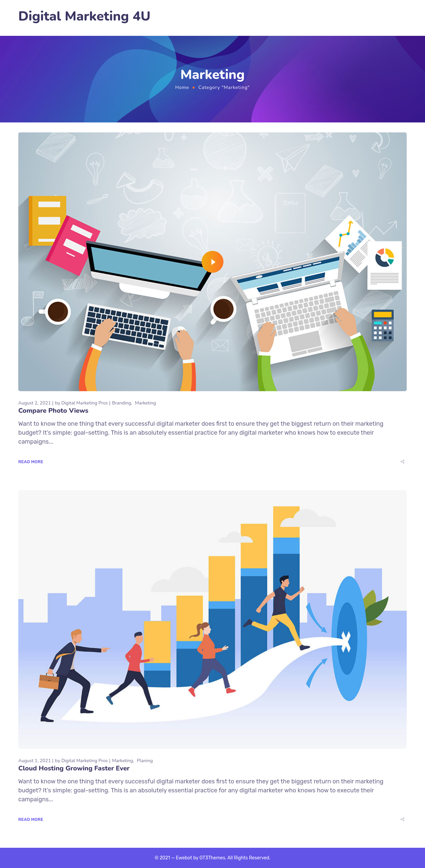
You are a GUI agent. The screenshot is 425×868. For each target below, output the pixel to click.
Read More (31, 462)
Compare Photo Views (53, 411)
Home (182, 87)
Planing (145, 761)
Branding (121, 403)
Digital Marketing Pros (85, 403)
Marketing (146, 403)
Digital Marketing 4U (84, 16)
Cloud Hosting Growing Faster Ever (74, 768)
